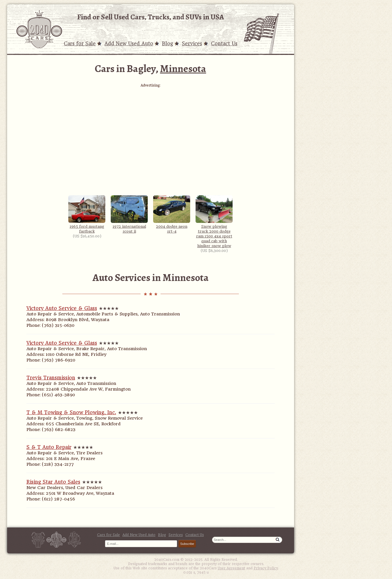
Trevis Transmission (51, 378)
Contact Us (224, 44)
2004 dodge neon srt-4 (172, 214)
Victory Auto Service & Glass (62, 308)
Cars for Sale (80, 44)
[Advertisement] (151, 127)
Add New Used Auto (129, 44)
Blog (168, 44)
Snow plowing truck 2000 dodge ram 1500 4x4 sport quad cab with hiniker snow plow (214, 222)
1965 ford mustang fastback (87, 214)
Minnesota (183, 68)
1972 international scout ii (129, 214)
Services (192, 44)
